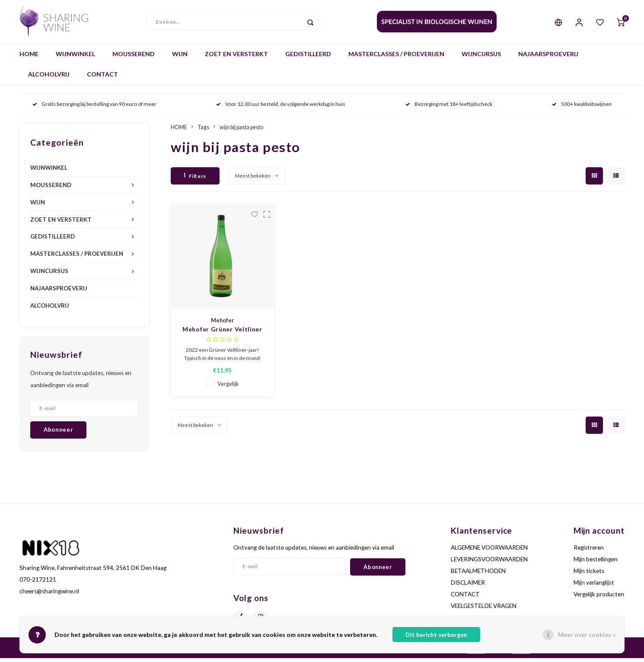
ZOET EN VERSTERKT (236, 58)
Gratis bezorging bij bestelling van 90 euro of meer (94, 108)
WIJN (180, 58)
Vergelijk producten (599, 598)
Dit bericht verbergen (436, 635)
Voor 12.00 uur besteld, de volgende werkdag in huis (281, 108)
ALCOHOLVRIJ (49, 78)
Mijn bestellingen (596, 563)
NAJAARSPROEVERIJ (548, 58)
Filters (195, 180)
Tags (203, 131)
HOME (29, 58)
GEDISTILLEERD (308, 58)
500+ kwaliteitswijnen (582, 108)
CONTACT (102, 78)
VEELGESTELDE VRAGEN (484, 610)
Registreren (589, 551)
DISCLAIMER (468, 587)
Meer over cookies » (587, 635)
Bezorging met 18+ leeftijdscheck (449, 108)
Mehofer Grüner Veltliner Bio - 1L (222, 334)
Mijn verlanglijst (594, 587)
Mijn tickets (589, 575)
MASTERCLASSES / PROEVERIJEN (396, 58)
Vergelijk (228, 388)
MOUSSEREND (134, 58)
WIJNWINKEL (75, 58)
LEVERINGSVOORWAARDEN (489, 563)
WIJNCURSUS (481, 58)
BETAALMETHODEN (478, 575)
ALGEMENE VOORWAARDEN (489, 551)
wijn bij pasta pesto (241, 131)
